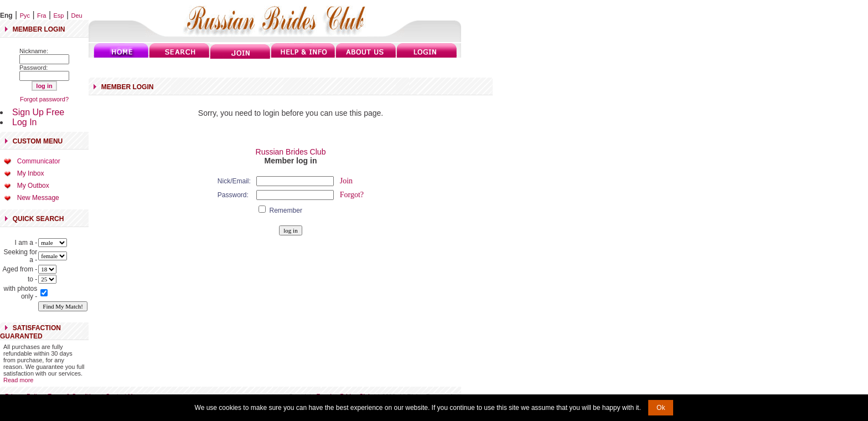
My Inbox (31, 173)
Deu (77, 16)
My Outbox (33, 186)
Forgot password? (44, 99)
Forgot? (352, 195)
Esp (59, 16)
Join (346, 181)
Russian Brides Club (291, 152)
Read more (18, 380)
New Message (38, 198)
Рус (25, 16)
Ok (661, 408)
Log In (24, 122)
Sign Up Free (38, 112)
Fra (42, 16)
